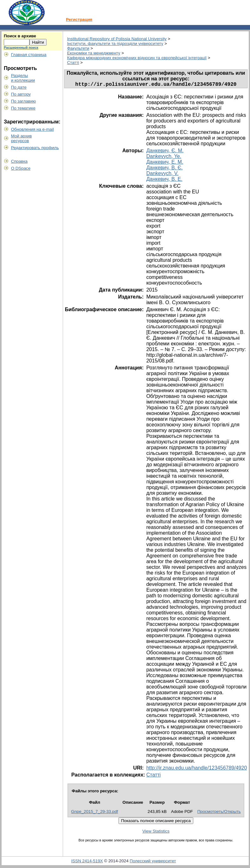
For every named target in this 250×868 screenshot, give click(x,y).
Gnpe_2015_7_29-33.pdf (94, 813)
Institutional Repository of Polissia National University (117, 39)
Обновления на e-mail (32, 129)
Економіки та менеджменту (94, 53)
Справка (19, 161)
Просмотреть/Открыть (219, 813)
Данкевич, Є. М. (165, 152)
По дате (19, 87)
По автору (21, 94)
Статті (73, 63)
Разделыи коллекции (23, 78)
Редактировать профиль (35, 148)
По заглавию (24, 101)
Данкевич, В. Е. (164, 180)
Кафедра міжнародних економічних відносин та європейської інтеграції (137, 58)
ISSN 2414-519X (87, 862)
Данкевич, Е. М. (165, 163)
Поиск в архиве (20, 36)
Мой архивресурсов (22, 138)
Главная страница (29, 55)
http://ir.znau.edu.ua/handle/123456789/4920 (197, 769)
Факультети (78, 48)
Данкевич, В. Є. (165, 169)
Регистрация (79, 19)
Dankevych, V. (163, 175)
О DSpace (21, 168)
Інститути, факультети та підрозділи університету (115, 44)
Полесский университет (153, 862)
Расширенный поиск (21, 47)
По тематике (23, 108)
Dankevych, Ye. (164, 157)
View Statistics (156, 832)
